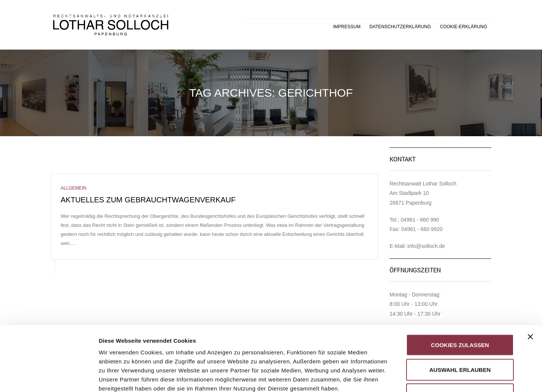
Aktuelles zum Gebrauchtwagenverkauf (148, 200)
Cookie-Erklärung (464, 27)
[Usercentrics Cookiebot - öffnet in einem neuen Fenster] (49, 377)
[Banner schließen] (530, 276)
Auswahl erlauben (460, 309)
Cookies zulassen (460, 284)
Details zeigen (400, 377)
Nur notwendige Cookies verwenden (460, 338)
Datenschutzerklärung (400, 27)
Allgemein (74, 188)
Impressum (347, 27)
